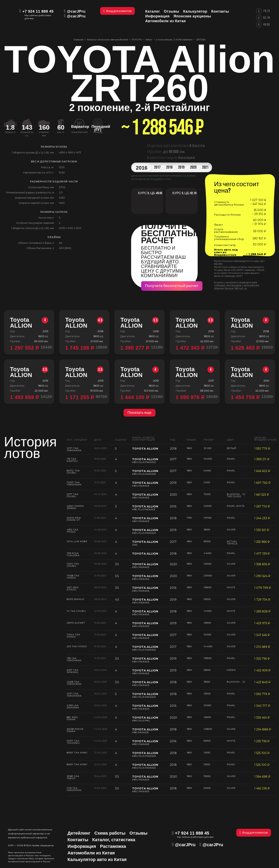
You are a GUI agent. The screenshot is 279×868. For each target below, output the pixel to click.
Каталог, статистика (114, 840)
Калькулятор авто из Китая (97, 859)
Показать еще (139, 413)
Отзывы (139, 833)
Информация (82, 846)
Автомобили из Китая (91, 853)
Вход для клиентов (254, 833)
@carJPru (76, 11)
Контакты (78, 840)
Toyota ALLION (29, 323)
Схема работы (110, 833)
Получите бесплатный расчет (172, 286)
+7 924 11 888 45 (38, 11)
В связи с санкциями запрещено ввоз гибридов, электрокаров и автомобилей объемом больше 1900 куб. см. (237, 285)
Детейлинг (79, 833)
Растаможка (113, 846)
